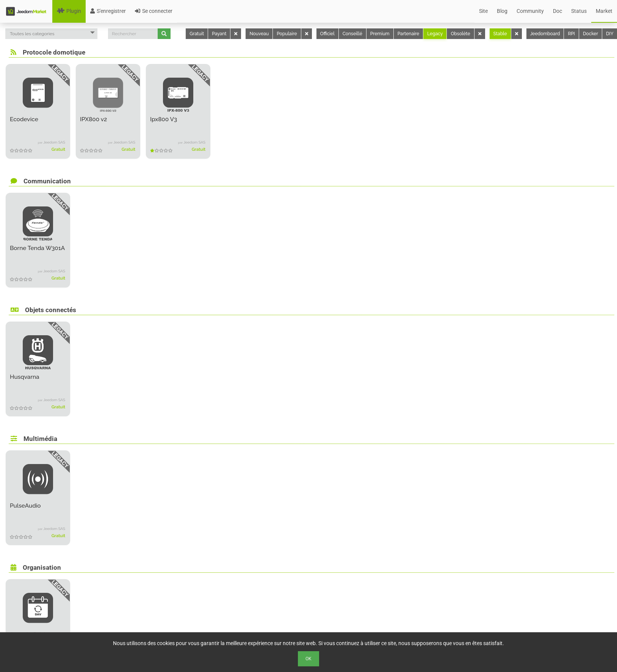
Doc (557, 11)
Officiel (327, 34)
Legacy (435, 34)
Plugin (69, 11)
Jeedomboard (545, 34)
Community (530, 11)
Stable (500, 34)
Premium (380, 34)
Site (483, 11)
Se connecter (154, 11)
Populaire (287, 34)
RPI (571, 34)
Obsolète (460, 34)
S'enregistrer (108, 11)
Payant (219, 34)
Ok (308, 659)
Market (604, 11)
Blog (502, 11)
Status (579, 11)
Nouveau (259, 34)
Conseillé (352, 34)
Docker (590, 34)
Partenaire (408, 34)
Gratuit (197, 34)
